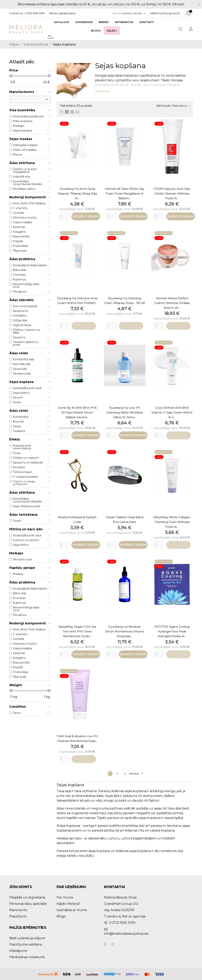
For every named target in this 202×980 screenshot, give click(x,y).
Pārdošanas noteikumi (27, 957)
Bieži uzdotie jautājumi (27, 938)
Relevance (181, 106)
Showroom (84, 22)
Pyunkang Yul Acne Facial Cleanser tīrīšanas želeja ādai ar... (77, 194)
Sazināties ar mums (72, 910)
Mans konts (18, 910)
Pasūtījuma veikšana (26, 944)
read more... (103, 91)
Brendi (104, 22)
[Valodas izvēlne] (134, 13)
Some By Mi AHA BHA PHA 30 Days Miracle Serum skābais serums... (77, 413)
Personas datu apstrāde (28, 904)
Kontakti (147, 22)
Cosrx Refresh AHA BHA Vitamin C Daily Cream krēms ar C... (172, 413)
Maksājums (18, 951)
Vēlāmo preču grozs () (165, 13)
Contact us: (16, 13)
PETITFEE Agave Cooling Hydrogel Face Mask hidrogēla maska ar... (172, 631)
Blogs (96, 31)
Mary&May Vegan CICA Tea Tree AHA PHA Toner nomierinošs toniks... (77, 631)
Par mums (65, 897)
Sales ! (113, 29)
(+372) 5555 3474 (35, 13)
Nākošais (136, 774)
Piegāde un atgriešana (27, 897)
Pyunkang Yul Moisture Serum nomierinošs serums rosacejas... (125, 631)
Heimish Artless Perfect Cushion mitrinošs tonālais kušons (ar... (172, 303)
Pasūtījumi (18, 916)
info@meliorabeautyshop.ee (126, 934)
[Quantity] (64, 216)
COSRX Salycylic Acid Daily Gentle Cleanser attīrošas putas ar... (172, 194)
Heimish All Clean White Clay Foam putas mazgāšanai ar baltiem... (125, 194)
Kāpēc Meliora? (68, 904)
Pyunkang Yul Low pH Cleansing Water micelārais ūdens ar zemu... (125, 413)
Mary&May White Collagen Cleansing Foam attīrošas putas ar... (172, 522)
